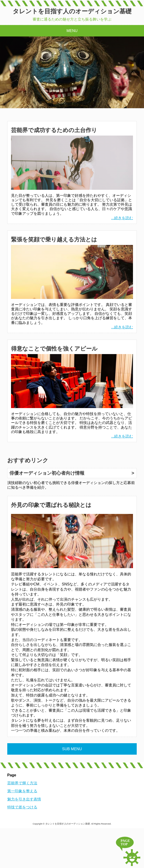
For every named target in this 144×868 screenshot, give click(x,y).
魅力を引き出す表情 (24, 799)
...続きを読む (122, 218)
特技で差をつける (22, 807)
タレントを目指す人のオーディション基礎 (72, 11)
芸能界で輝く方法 (22, 783)
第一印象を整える (22, 791)
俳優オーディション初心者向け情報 (47, 473)
